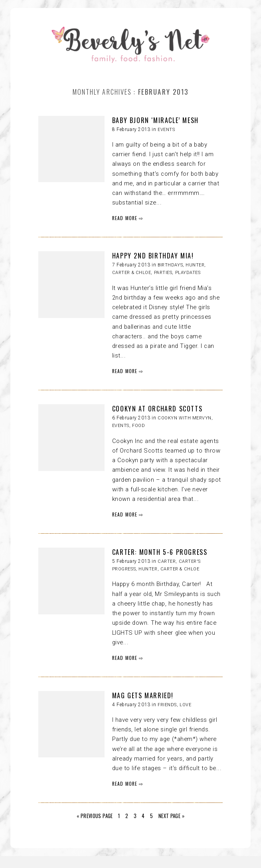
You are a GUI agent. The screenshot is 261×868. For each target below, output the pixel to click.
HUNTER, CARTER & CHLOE (169, 569)
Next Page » (171, 816)
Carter (167, 561)
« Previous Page (95, 816)
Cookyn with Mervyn (185, 418)
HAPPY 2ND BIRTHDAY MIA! (153, 256)
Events (166, 130)
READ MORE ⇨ (128, 218)
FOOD (138, 426)
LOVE (185, 705)
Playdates (188, 273)
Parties (163, 273)
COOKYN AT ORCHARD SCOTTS (157, 409)
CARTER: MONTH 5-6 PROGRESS (160, 552)
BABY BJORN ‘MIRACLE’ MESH (155, 120)
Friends (167, 705)
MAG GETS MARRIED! (143, 695)
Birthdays (170, 265)
